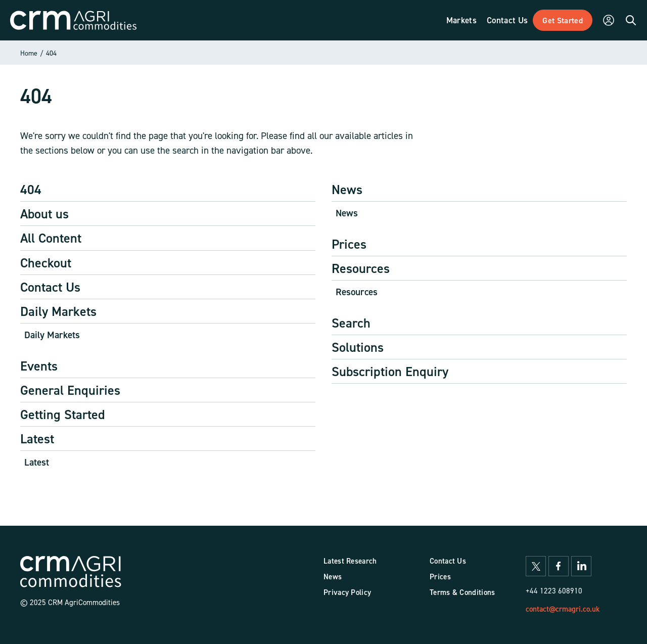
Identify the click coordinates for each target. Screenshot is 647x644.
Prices (349, 244)
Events (39, 366)
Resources (361, 268)
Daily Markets (58, 311)
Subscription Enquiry (390, 371)
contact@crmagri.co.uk (563, 609)
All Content (51, 238)
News (347, 189)
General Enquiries (70, 390)
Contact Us (50, 287)
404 (51, 53)
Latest (37, 439)
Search (351, 323)
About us (44, 214)
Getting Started (63, 414)
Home (29, 53)
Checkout (46, 263)
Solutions (358, 347)
